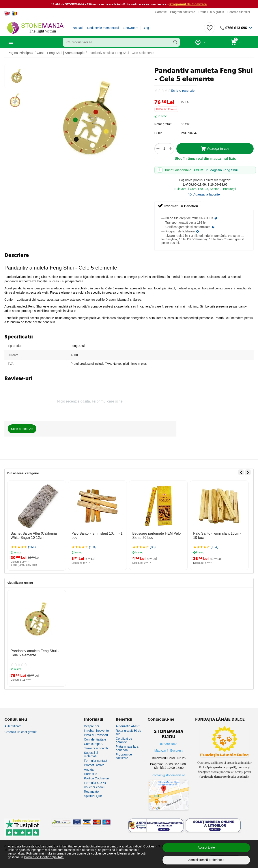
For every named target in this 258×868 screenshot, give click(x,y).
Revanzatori (92, 791)
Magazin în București (169, 750)
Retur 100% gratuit (211, 12)
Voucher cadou (94, 787)
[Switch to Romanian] (15, 13)
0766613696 (169, 744)
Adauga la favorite (204, 194)
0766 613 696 (235, 28)
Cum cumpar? (94, 744)
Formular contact (96, 760)
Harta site (91, 774)
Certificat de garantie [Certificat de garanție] (124, 740)
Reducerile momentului (103, 28)
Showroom (131, 28)
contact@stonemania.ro (169, 775)
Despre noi (92, 726)
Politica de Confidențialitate (42, 857)
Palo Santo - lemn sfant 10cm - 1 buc (97, 533)
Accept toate (206, 847)
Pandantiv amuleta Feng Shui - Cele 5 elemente (35, 651)
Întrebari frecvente (96, 730)
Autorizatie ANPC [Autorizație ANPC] (128, 726)
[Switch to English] (7, 13)
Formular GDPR (95, 783)
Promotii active (94, 765)
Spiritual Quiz (93, 796)
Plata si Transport (96, 735)
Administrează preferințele (206, 860)
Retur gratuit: (163, 124)
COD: (158, 133)
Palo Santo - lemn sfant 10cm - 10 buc (217, 535)
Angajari (90, 769)
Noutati (78, 28)
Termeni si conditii (96, 748)
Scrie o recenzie (182, 90)
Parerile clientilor (239, 12)
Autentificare (13, 726)
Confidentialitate (95, 739)
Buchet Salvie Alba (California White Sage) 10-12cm (35, 535)
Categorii (24, 42)
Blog (146, 28)
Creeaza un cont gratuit (21, 732)
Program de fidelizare (124, 756)
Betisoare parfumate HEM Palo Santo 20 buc (158, 535)
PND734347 (189, 133)
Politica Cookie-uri (96, 778)
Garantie (161, 12)
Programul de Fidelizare (188, 4)
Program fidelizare (183, 12)
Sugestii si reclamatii (91, 754)
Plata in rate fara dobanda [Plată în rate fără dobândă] (127, 748)
